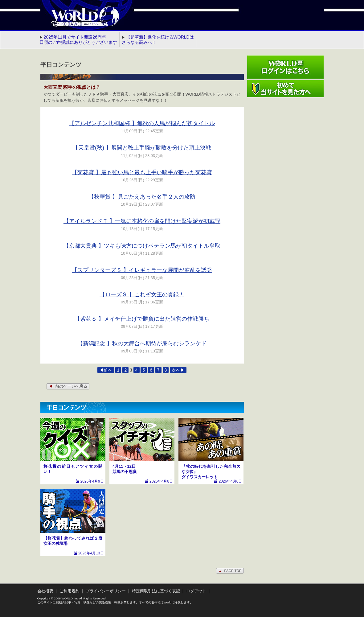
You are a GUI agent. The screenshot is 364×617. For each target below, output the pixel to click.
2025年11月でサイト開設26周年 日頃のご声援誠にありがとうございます (78, 40)
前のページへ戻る (68, 386)
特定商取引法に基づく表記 (156, 591)
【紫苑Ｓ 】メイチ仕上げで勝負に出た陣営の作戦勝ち (142, 319)
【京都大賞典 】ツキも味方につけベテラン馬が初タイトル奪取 (142, 246)
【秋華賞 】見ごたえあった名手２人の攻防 (142, 197)
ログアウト (196, 591)
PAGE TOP (230, 571)
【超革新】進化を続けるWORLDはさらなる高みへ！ (158, 40)
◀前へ (106, 370)
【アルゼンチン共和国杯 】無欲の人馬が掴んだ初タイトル (142, 123)
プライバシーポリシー (106, 591)
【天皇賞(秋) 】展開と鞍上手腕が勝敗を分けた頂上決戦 (142, 148)
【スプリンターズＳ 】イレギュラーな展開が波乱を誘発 (142, 270)
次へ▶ (178, 370)
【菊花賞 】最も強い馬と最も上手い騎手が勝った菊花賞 (142, 172)
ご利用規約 (70, 591)
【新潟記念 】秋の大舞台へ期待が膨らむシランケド (142, 343)
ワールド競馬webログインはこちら (285, 67)
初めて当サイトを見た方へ (285, 89)
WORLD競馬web (79, 20)
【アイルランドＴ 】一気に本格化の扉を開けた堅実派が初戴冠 (142, 221)
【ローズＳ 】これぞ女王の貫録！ (142, 294)
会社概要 (45, 591)
